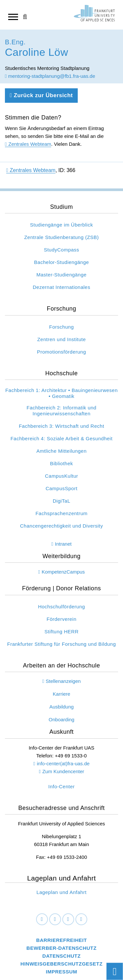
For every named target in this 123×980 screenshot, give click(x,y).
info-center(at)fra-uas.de (63, 763)
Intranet (63, 544)
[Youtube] (81, 919)
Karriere (61, 694)
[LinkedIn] (55, 919)
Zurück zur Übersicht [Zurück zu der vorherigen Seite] (41, 95)
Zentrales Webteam (30, 144)
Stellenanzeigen (63, 681)
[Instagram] (68, 919)
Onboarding (61, 719)
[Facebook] (42, 919)
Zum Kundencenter (63, 771)
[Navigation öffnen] (13, 16)
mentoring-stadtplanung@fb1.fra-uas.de (50, 76)
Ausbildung (61, 707)
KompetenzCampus (63, 572)
